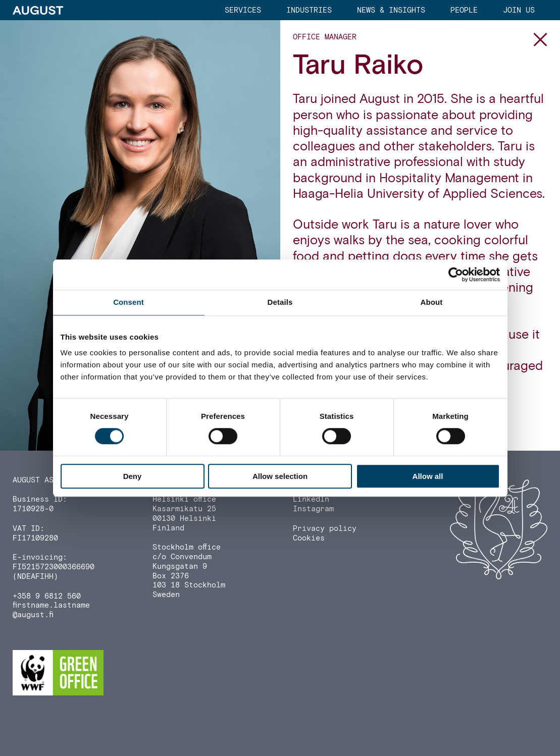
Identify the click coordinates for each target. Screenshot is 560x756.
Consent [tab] (129, 302)
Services (243, 10)
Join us (519, 10)
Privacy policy (325, 529)
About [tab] (432, 302)
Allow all (428, 476)
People (464, 10)
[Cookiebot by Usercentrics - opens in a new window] (456, 275)
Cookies (309, 538)
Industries (309, 10)
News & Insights (391, 10)
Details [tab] (280, 302)
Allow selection (280, 476)
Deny (133, 476)
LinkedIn (311, 499)
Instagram (313, 509)
